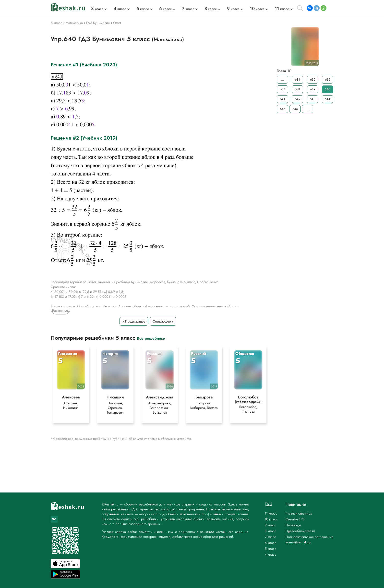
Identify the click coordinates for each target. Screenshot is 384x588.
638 (297, 89)
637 (282, 89)
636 (328, 79)
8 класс (270, 531)
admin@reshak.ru (298, 542)
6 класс (270, 543)
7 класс (270, 537)
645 (283, 109)
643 (312, 99)
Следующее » (163, 321)
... (283, 79)
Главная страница (299, 513)
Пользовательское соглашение (309, 537)
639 (313, 89)
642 (298, 99)
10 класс (271, 519)
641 (282, 99)
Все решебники (151, 338)
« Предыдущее (134, 321)
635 (313, 79)
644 (328, 99)
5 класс (270, 549)
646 (295, 109)
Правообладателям (300, 531)
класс (97, 9)
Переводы (293, 525)
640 (328, 89)
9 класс (270, 525)
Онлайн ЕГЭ (295, 519)
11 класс (271, 513)
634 (298, 79)
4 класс (270, 554)
